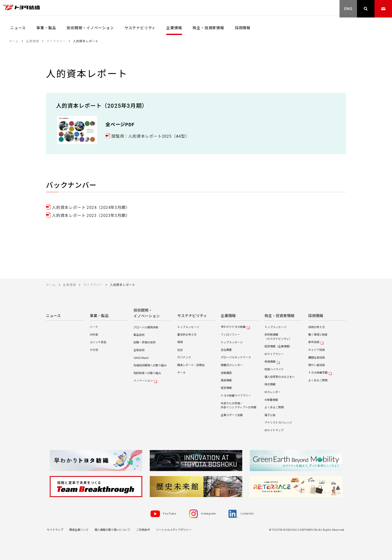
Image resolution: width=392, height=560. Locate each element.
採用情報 (316, 316)
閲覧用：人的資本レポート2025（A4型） (150, 136)
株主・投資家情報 (279, 316)
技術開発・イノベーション (147, 313)
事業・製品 (99, 316)
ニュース (53, 316)
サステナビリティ (192, 316)
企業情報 (228, 316)
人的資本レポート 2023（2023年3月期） (91, 216)
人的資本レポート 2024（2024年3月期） (91, 208)
